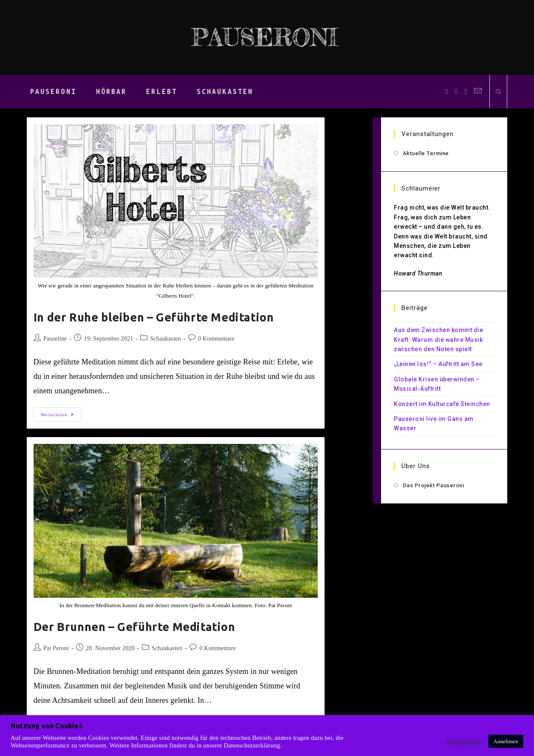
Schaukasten (166, 339)
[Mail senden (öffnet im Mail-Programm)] (478, 91)
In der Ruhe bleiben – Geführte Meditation (154, 317)
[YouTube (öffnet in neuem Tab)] (466, 91)
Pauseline (55, 339)
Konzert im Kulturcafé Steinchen (442, 404)
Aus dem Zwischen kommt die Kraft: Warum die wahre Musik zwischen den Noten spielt (438, 340)
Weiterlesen (61, 416)
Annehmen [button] (506, 741)
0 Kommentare (216, 339)
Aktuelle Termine (426, 153)
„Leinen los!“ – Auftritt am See (438, 364)
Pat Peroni (56, 648)
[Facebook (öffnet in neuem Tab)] (447, 91)
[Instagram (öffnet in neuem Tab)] (456, 91)
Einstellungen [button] (464, 742)
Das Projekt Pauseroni (434, 485)
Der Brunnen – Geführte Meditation (134, 627)
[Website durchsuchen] (498, 92)
